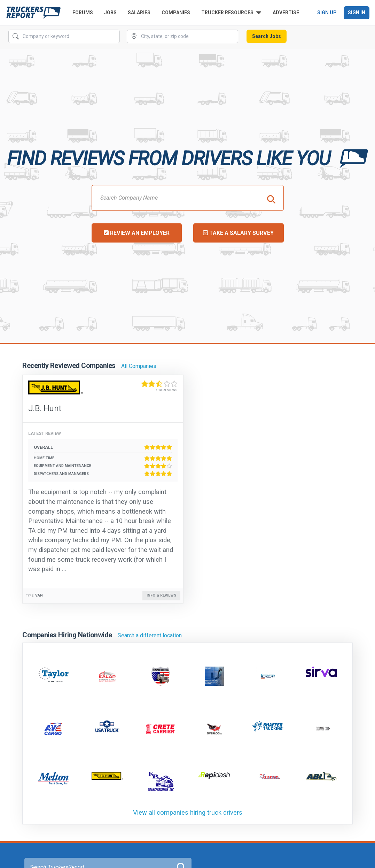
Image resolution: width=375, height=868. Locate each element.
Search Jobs (267, 36)
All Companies (139, 366)
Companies (176, 13)
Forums (83, 13)
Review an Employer (137, 233)
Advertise (286, 13)
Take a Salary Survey (238, 233)
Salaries (139, 13)
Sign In (357, 13)
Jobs (110, 13)
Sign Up (327, 13)
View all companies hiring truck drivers (188, 812)
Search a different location (150, 635)
